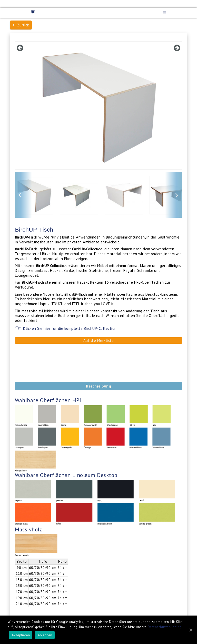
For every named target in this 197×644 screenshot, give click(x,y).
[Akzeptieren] (191, 630)
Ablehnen (45, 635)
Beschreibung (98, 386)
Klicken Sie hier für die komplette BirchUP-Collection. (70, 328)
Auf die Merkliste (99, 340)
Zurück (21, 25)
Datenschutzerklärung (165, 627)
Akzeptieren (21, 635)
